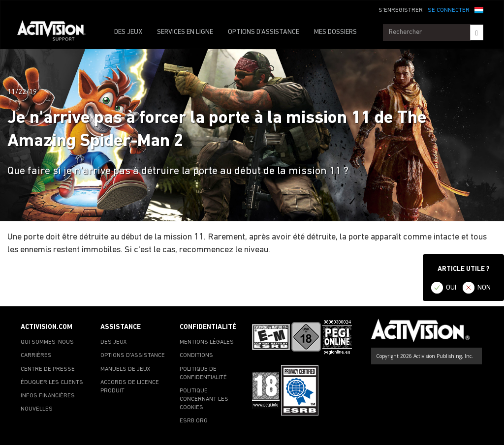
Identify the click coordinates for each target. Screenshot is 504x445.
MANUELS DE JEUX (126, 369)
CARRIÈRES (36, 356)
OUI (451, 288)
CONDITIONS (196, 356)
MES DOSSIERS (335, 32)
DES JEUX (128, 32)
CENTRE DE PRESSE (48, 369)
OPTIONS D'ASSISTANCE (264, 32)
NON (484, 288)
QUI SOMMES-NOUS (47, 342)
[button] (479, 9)
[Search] (477, 32)
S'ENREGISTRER (401, 10)
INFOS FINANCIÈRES (48, 396)
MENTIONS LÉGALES (207, 342)
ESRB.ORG (194, 421)
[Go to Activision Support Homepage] (56, 32)
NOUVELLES (37, 409)
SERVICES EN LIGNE (185, 32)
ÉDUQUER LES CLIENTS (52, 383)
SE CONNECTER (449, 10)
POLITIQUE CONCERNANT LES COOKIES (204, 399)
